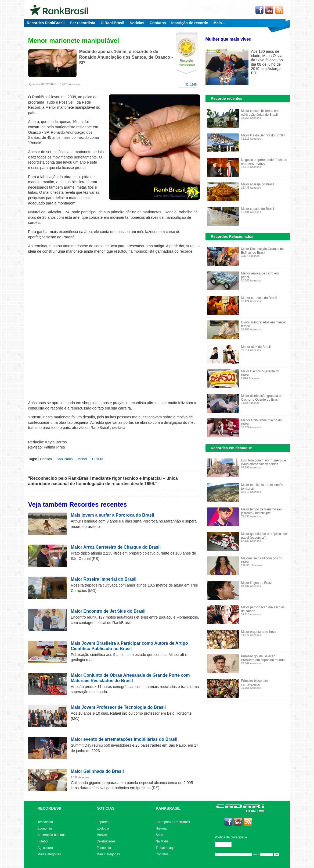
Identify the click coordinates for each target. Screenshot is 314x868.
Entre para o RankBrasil (173, 822)
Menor (82, 459)
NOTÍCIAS (106, 808)
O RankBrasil (113, 23)
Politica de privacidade (231, 837)
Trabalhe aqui (166, 848)
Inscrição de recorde (190, 23)
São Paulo (65, 459)
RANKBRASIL (168, 808)
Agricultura (45, 848)
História (161, 828)
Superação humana (52, 835)
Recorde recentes (227, 98)
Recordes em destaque (231, 448)
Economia (45, 828)
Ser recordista (82, 23)
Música (102, 835)
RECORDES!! (50, 808)
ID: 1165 (191, 84)
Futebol (43, 841)
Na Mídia (162, 841)
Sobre (160, 835)
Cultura (98, 459)
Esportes (103, 822)
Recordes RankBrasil (46, 23)
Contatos (158, 23)
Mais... (219, 23)
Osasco (46, 459)
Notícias (137, 23)
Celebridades (106, 841)
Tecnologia (45, 822)
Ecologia (103, 828)
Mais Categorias (49, 854)
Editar (226, 845)
